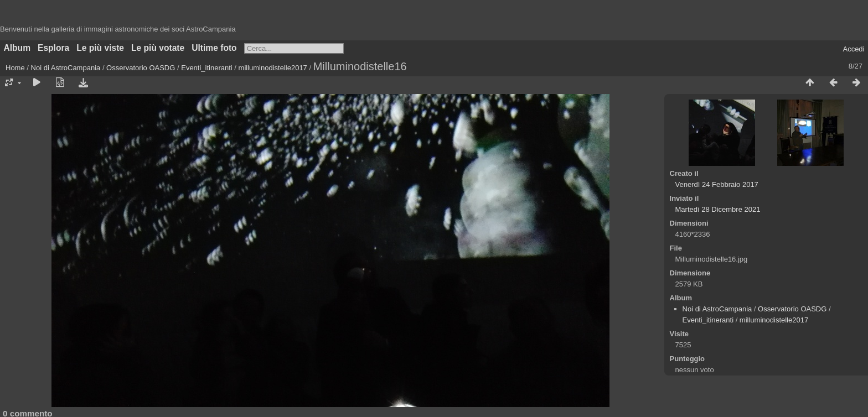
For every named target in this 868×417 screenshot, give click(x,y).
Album (17, 48)
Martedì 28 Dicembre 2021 (718, 209)
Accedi (853, 49)
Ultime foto (214, 48)
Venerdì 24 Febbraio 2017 (717, 184)
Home (15, 68)
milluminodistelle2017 (273, 68)
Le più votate (158, 48)
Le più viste (100, 48)
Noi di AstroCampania (66, 68)
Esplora (53, 48)
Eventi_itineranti (207, 68)
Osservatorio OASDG (141, 68)
